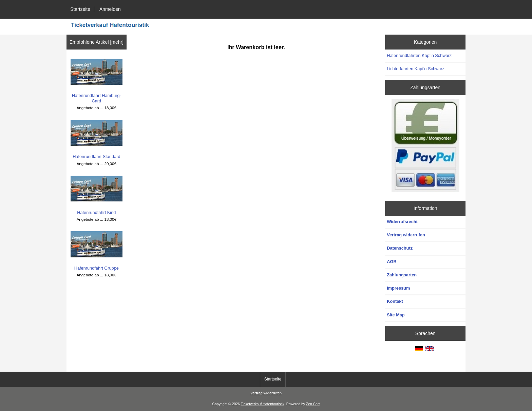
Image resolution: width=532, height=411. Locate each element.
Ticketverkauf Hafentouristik (263, 404)
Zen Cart (313, 404)
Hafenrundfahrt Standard (97, 140)
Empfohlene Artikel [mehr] (97, 42)
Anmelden (110, 9)
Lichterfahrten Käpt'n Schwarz (416, 69)
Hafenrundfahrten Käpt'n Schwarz (419, 55)
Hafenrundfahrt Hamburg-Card (97, 81)
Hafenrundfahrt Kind (97, 195)
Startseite (80, 9)
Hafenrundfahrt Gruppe (97, 251)
